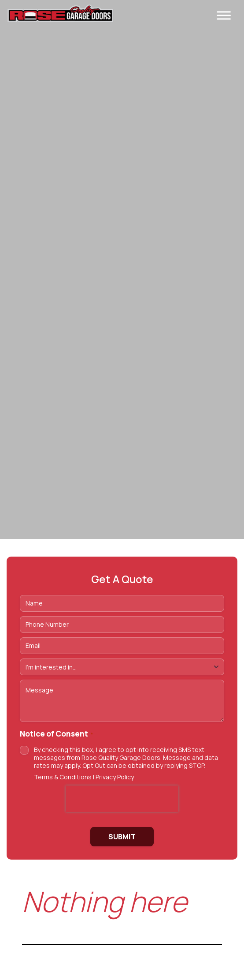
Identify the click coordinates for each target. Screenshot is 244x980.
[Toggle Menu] (224, 15)
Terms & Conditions (63, 777)
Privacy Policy (115, 777)
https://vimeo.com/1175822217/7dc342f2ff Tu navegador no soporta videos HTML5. (122, 269)
